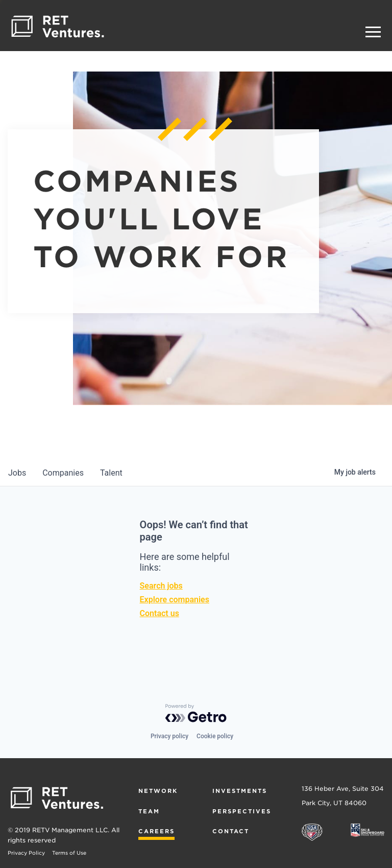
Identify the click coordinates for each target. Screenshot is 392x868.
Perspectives (242, 811)
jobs (17, 473)
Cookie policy (215, 736)
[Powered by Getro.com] (196, 713)
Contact (231, 831)
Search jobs (161, 586)
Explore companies (175, 600)
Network (158, 791)
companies (63, 473)
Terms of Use (69, 853)
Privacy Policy (26, 853)
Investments (240, 791)
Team (149, 811)
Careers (156, 831)
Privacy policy (169, 736)
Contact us (160, 613)
